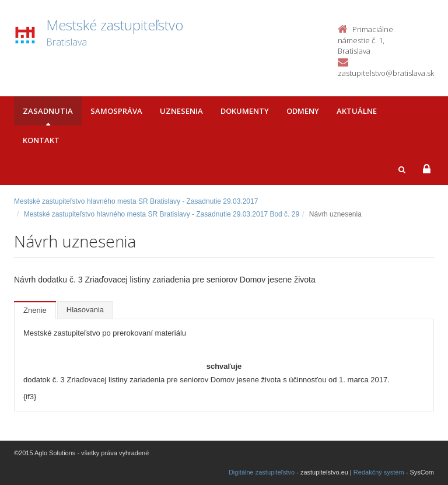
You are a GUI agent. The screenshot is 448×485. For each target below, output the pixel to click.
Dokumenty (245, 111)
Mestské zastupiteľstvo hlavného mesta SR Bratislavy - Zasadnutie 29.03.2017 (136, 201)
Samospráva (116, 111)
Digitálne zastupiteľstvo (262, 472)
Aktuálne (357, 111)
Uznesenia (181, 111)
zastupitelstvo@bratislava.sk (386, 73)
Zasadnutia (48, 111)
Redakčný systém (379, 472)
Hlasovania (85, 310)
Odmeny (303, 111)
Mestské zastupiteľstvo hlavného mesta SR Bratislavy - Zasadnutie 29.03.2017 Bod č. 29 (162, 214)
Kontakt (41, 140)
